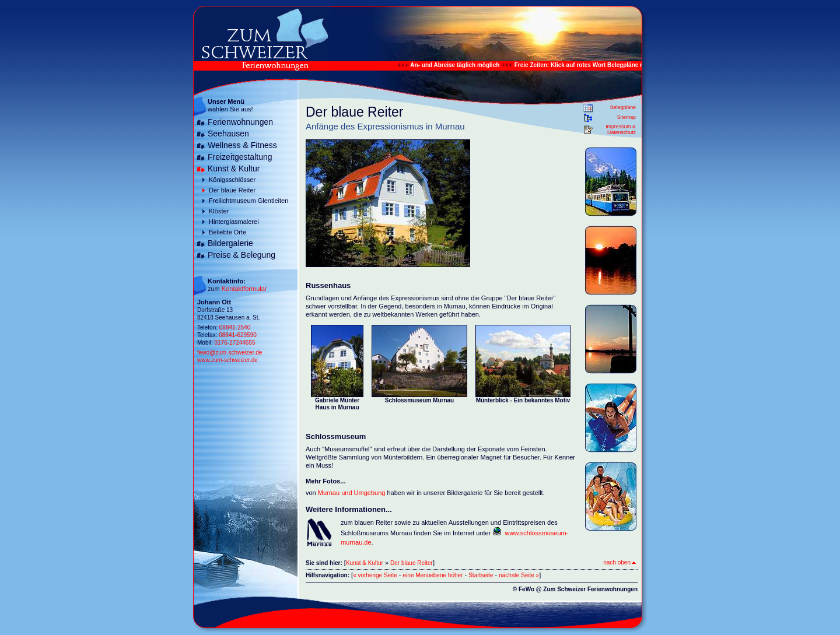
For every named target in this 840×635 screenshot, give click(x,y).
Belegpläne (623, 107)
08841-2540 (235, 327)
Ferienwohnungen (240, 122)
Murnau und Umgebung (352, 493)
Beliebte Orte (228, 232)
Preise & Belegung (242, 255)
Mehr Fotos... (325, 481)
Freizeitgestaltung (240, 157)
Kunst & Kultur (234, 169)
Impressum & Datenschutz (621, 129)
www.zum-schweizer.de (228, 360)
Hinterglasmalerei (234, 222)
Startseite (481, 575)
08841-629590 (238, 335)
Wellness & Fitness (242, 145)
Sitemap (626, 117)
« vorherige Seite (375, 575)
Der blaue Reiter (232, 190)
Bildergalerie (230, 243)
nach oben (619, 562)
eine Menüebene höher (433, 575)
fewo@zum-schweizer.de (230, 352)
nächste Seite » (519, 575)
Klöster (219, 211)
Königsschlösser (232, 180)
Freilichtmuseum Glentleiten (249, 201)
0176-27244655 (235, 343)
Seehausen (228, 134)
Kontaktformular (244, 289)
